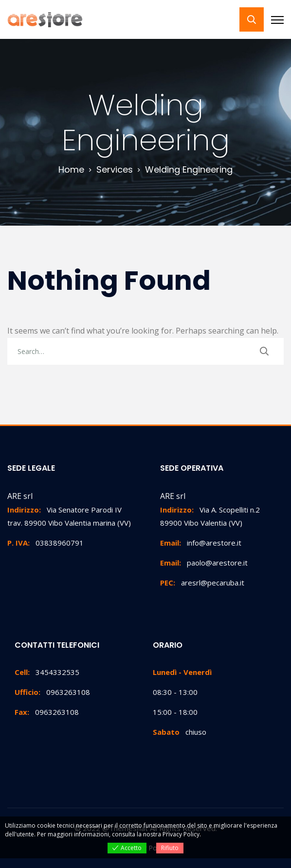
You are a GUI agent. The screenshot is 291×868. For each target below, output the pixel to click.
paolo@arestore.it (204, 563)
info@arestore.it (201, 543)
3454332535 (47, 672)
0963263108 (52, 692)
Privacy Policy (181, 834)
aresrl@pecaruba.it (202, 583)
